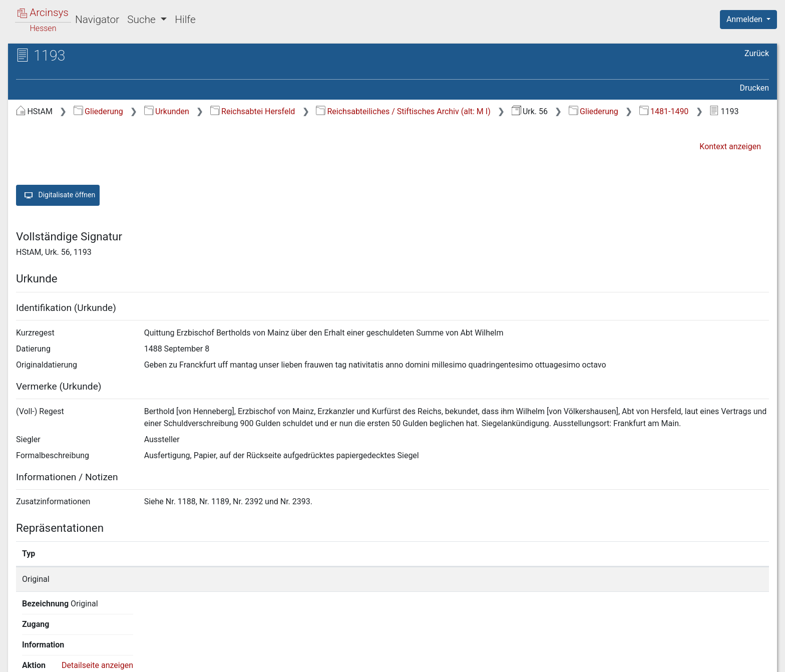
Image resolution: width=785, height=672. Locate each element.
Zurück (757, 53)
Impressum (752, 658)
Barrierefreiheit (678, 658)
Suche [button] (143, 20)
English (23, 651)
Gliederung (98, 111)
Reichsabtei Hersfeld (253, 111)
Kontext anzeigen (730, 146)
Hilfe (185, 20)
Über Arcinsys (527, 658)
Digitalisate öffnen (58, 195)
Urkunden (167, 111)
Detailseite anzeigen (612, 579)
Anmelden (745, 19)
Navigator (97, 20)
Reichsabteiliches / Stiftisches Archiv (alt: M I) (403, 111)
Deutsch (60, 651)
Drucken (754, 88)
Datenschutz (601, 658)
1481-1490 (664, 111)
